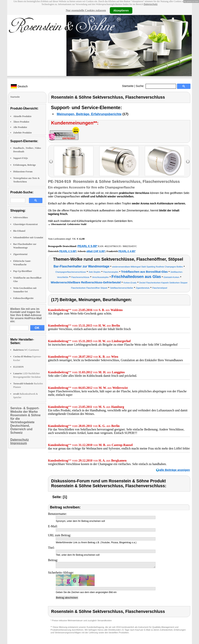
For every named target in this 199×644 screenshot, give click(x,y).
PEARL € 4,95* (127, 251)
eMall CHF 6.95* (96, 251)
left (51, 162)
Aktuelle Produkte (22, 116)
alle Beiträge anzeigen (175, 470)
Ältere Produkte (21, 122)
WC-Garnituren (26, 350)
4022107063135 (113, 246)
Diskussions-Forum (23, 172)
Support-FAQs (21, 158)
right (188, 162)
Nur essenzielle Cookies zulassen (86, 10)
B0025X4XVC (130, 246)
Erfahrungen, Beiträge (24, 165)
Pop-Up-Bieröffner (23, 271)
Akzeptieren (121, 10)
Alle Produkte (20, 127)
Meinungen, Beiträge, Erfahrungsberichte (89, 114)
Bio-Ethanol (19, 231)
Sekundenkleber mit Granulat (28, 237)
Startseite (128, 86)
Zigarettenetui (20, 254)
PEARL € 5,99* (87, 246)
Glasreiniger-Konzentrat (25, 224)
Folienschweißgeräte (23, 298)
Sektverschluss (21, 217)
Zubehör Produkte (22, 133)
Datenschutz (151, 4)
